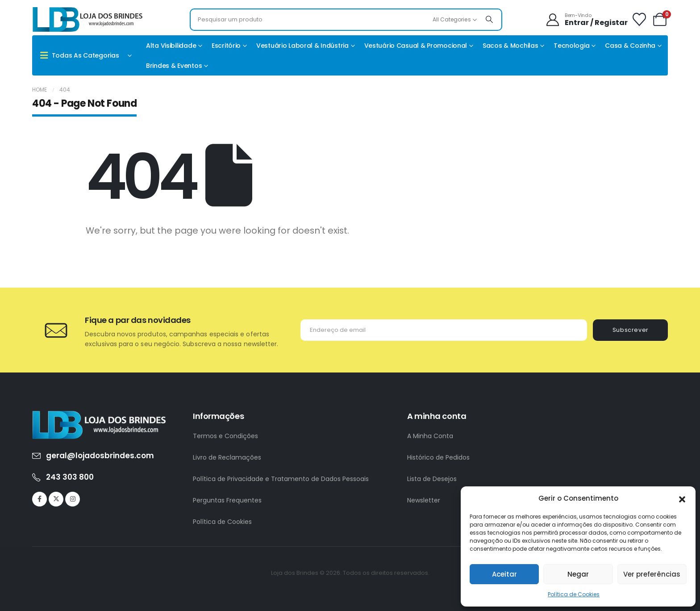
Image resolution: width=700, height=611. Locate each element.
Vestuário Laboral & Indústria (302, 46)
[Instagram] (73, 499)
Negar (578, 574)
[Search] (489, 20)
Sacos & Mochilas (510, 46)
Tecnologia (571, 46)
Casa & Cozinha (630, 46)
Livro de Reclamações (227, 457)
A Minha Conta (430, 436)
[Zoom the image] (99, 416)
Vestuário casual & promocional (416, 46)
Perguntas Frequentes (227, 500)
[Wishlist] (639, 20)
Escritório (226, 46)
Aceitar (504, 574)
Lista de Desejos (432, 479)
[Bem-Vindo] (586, 20)
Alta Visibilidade (171, 46)
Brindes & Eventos (174, 66)
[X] (56, 499)
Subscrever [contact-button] (631, 330)
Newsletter (424, 500)
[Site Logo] (88, 19)
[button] (682, 498)
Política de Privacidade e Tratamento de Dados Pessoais (281, 479)
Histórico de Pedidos (438, 457)
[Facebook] (40, 499)
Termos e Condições (225, 436)
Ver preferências (652, 574)
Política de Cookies (574, 594)
